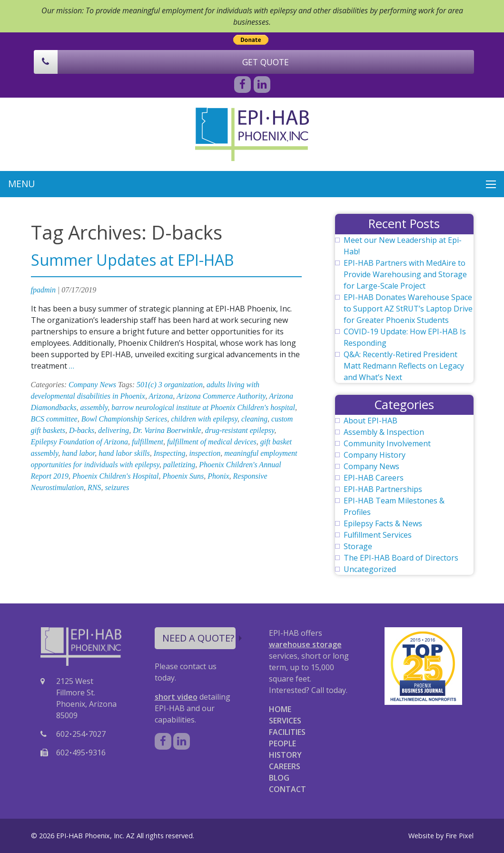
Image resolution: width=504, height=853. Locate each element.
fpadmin (43, 290)
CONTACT (287, 789)
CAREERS (285, 766)
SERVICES (285, 721)
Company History (375, 455)
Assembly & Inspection (384, 432)
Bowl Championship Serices (124, 419)
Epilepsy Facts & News (383, 523)
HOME (280, 709)
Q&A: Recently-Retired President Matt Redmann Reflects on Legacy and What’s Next (404, 366)
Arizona (161, 396)
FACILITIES (287, 732)
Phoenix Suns (183, 476)
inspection (205, 453)
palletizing (179, 465)
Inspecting (170, 453)
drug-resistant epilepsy (240, 430)
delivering (114, 430)
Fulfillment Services (378, 535)
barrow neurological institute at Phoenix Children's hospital (203, 407)
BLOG (279, 778)
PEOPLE (282, 743)
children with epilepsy (204, 419)
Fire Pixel (460, 836)
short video (176, 697)
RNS (94, 487)
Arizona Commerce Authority (221, 396)
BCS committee (54, 419)
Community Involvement (387, 443)
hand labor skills (124, 453)
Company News (92, 385)
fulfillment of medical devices (212, 442)
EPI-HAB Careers (374, 478)
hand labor (78, 453)
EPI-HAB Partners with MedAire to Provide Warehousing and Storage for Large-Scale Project (405, 274)
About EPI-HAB (371, 421)
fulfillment (148, 442)
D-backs (82, 430)
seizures (117, 487)
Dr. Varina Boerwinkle (167, 430)
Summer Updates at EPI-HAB (132, 260)
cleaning (254, 419)
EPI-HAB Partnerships (383, 489)
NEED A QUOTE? (199, 638)
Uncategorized (370, 569)
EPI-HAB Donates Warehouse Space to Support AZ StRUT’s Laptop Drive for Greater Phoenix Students (408, 309)
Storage (358, 546)
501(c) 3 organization (170, 385)
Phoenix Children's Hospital (115, 476)
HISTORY (285, 755)
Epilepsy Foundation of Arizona (80, 442)
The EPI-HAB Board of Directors (401, 558)
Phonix (218, 476)
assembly (94, 407)
